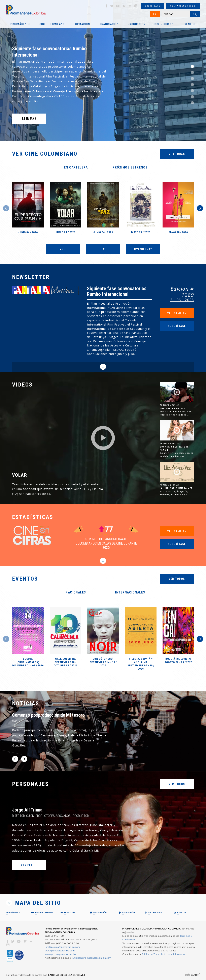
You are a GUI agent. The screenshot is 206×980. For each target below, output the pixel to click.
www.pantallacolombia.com (60, 951)
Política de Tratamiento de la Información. (164, 954)
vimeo (124, 6)
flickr (130, 6)
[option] (103, 70)
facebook (106, 6)
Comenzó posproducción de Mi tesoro (48, 715)
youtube (118, 6)
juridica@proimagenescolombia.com (92, 958)
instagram (136, 6)
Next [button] (200, 208)
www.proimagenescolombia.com (62, 954)
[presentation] (76, 168)
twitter (112, 6)
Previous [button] (6, 208)
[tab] (76, 168)
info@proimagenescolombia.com (62, 947)
